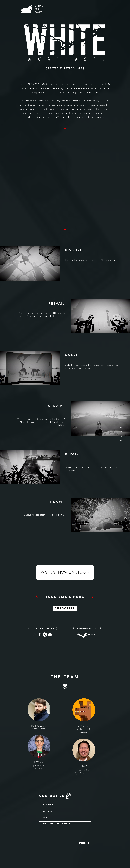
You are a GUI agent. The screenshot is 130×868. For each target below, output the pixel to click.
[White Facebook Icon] (40, 635)
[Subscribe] (65, 608)
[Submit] (84, 843)
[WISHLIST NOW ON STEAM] (65, 572)
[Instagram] (34, 635)
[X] (45, 635)
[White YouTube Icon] (50, 635)
